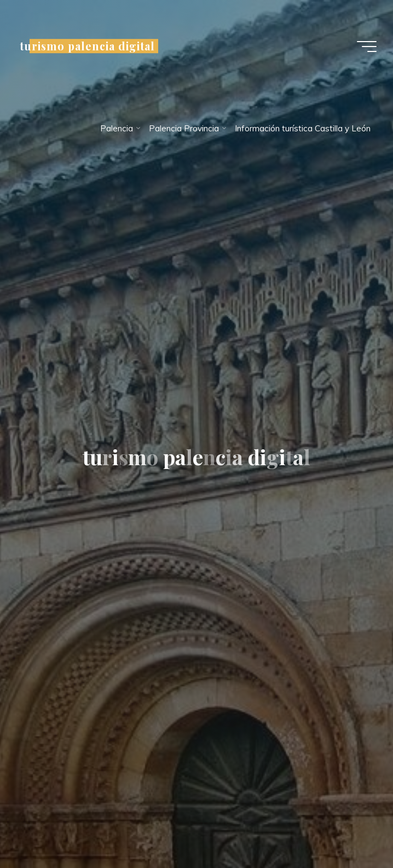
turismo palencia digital (87, 46)
